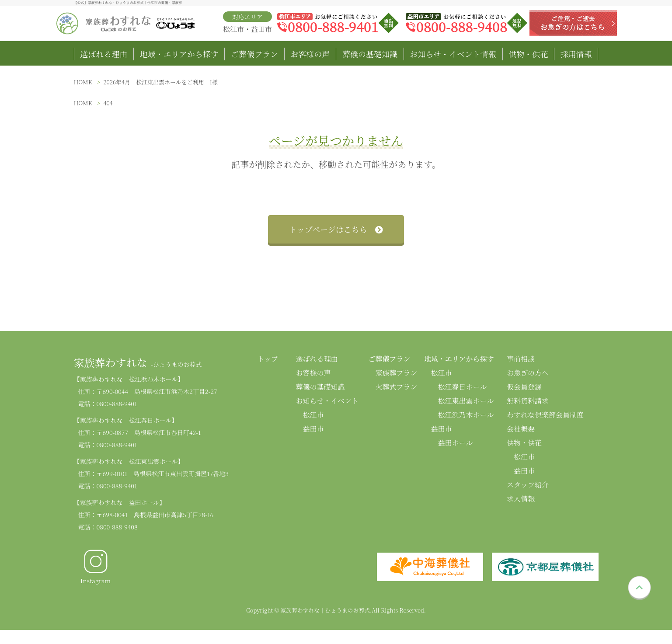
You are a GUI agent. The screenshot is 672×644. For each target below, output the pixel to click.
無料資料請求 (528, 401)
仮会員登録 (524, 387)
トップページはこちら (336, 229)
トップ (268, 359)
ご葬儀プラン (254, 54)
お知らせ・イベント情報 (453, 54)
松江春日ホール (463, 387)
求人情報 (521, 499)
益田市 (313, 429)
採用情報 (576, 54)
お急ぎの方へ (528, 373)
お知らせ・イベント (327, 401)
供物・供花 (528, 54)
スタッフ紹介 (528, 485)
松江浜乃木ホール (466, 415)
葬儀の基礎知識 (370, 54)
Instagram (96, 567)
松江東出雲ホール (466, 401)
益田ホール (456, 443)
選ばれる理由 (104, 54)
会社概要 (521, 429)
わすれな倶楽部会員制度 (545, 415)
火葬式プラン (397, 387)
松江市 (313, 415)
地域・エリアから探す (179, 54)
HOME (83, 82)
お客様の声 (310, 54)
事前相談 (521, 359)
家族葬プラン (397, 373)
